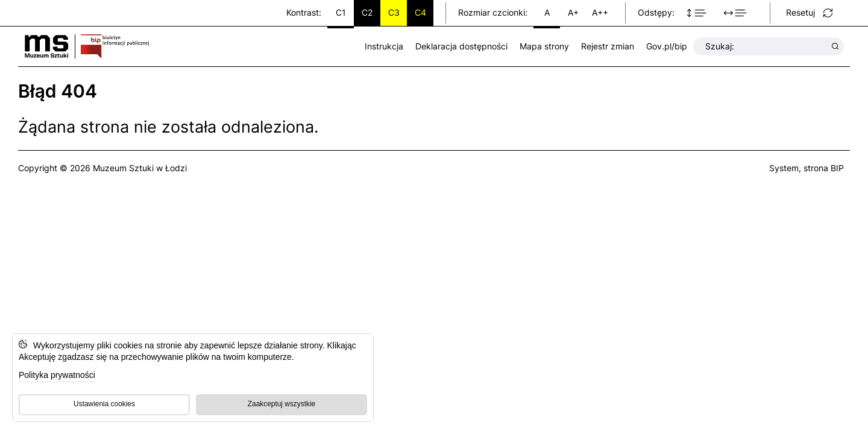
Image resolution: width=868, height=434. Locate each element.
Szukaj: (766, 46)
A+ (573, 12)
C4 (420, 12)
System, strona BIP (807, 168)
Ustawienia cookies (104, 404)
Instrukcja (384, 46)
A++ (600, 12)
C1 (341, 12)
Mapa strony (544, 46)
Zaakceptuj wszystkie (281, 404)
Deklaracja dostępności (461, 46)
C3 (394, 12)
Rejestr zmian (608, 46)
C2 (367, 12)
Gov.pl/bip (667, 46)
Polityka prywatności (57, 375)
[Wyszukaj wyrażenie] (835, 46)
